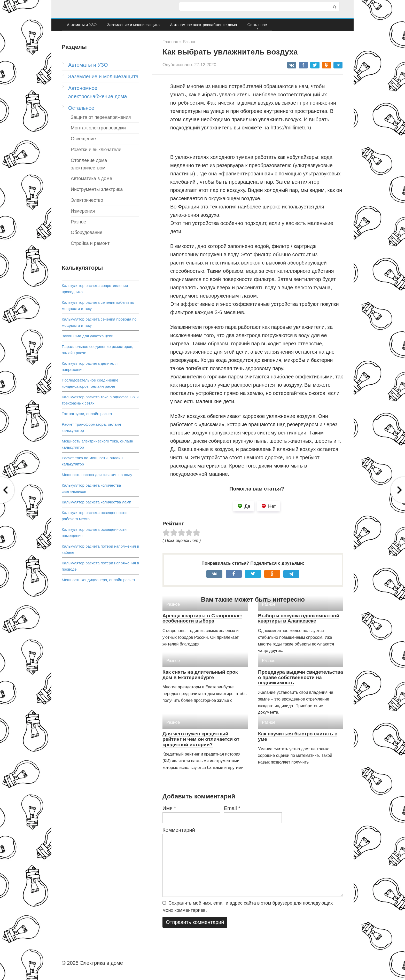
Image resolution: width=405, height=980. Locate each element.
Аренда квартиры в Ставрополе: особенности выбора (202, 618)
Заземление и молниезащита (133, 25)
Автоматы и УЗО (82, 25)
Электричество (87, 200)
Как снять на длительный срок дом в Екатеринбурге (200, 675)
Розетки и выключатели (96, 150)
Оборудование (87, 232)
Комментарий (179, 830)
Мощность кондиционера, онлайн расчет (99, 580)
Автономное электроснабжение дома (203, 25)
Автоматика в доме (91, 178)
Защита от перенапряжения (101, 117)
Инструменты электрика (97, 189)
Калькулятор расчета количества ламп (96, 502)
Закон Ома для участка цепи (88, 336)
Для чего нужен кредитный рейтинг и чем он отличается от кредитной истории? (201, 739)
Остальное (257, 25)
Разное (78, 222)
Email (232, 808)
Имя (169, 808)
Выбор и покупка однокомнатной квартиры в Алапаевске (299, 618)
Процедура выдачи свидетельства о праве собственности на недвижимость (301, 677)
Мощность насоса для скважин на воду (97, 475)
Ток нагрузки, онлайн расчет (87, 414)
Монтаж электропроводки (98, 128)
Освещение (83, 139)
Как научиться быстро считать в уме (298, 736)
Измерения (83, 211)
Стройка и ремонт (90, 243)
